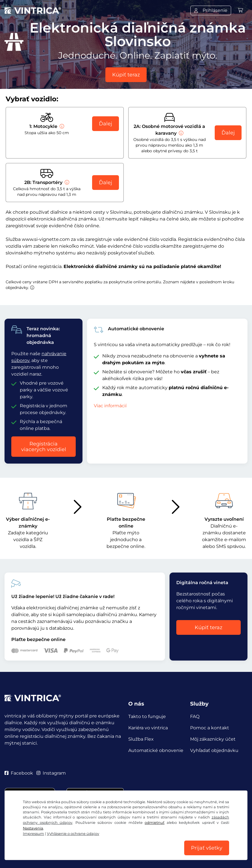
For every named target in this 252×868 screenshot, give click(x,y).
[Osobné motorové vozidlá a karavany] (181, 133)
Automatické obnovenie (156, 750)
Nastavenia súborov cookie (164, 842)
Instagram (51, 773)
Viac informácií (110, 406)
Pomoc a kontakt (210, 728)
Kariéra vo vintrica (148, 728)
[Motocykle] (61, 126)
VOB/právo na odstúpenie (33, 842)
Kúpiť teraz (126, 75)
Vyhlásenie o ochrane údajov (98, 842)
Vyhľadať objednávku (214, 750)
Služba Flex (141, 739)
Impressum (211, 842)
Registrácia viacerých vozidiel (44, 447)
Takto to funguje (147, 716)
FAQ (195, 716)
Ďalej (106, 124)
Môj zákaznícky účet (213, 739)
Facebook (19, 773)
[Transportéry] (66, 182)
